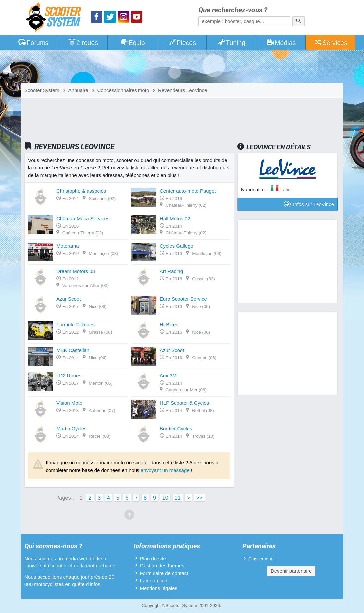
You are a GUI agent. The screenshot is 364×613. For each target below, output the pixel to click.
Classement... (262, 559)
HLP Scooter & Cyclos (184, 403)
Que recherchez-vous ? (233, 10)
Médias (281, 43)
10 (165, 498)
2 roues (83, 43)
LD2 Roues (69, 376)
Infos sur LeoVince (309, 204)
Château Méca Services (83, 218)
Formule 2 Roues (76, 324)
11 (178, 498)
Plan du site (153, 558)
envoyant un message (165, 470)
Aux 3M (168, 376)
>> (199, 498)
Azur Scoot (69, 299)
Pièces (182, 43)
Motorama (68, 246)
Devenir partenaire (291, 571)
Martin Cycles (72, 428)
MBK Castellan (73, 350)
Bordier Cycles (176, 428)
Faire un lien (154, 581)
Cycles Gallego (177, 246)
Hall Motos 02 (175, 218)
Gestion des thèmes (162, 566)
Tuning (232, 43)
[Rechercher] (298, 21)
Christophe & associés (81, 191)
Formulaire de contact (164, 573)
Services (331, 43)
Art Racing (171, 271)
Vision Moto (69, 403)
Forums (33, 43)
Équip (133, 43)
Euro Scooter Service (183, 299)
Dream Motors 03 (76, 271)
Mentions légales (159, 588)
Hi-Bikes (169, 324)
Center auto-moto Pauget (188, 191)
